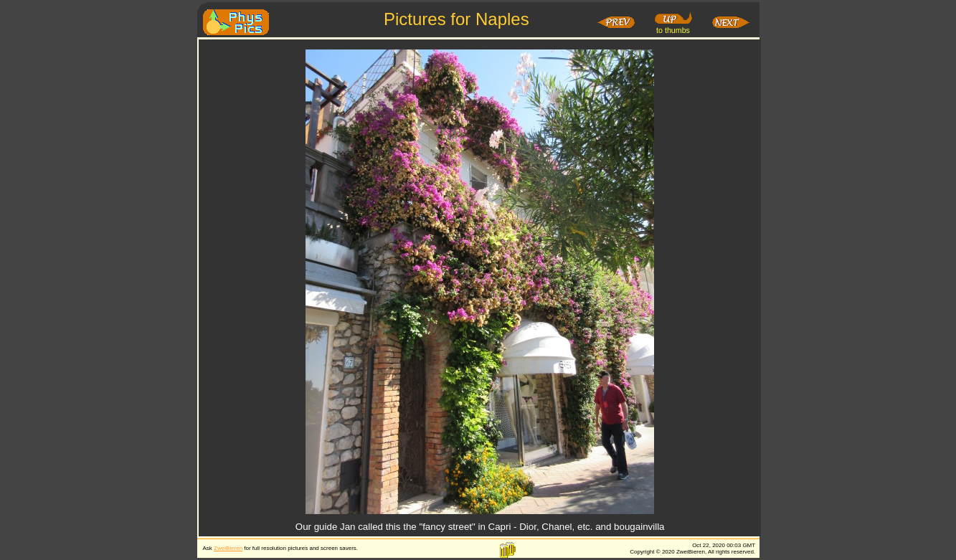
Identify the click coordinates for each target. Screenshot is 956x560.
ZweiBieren (228, 548)
